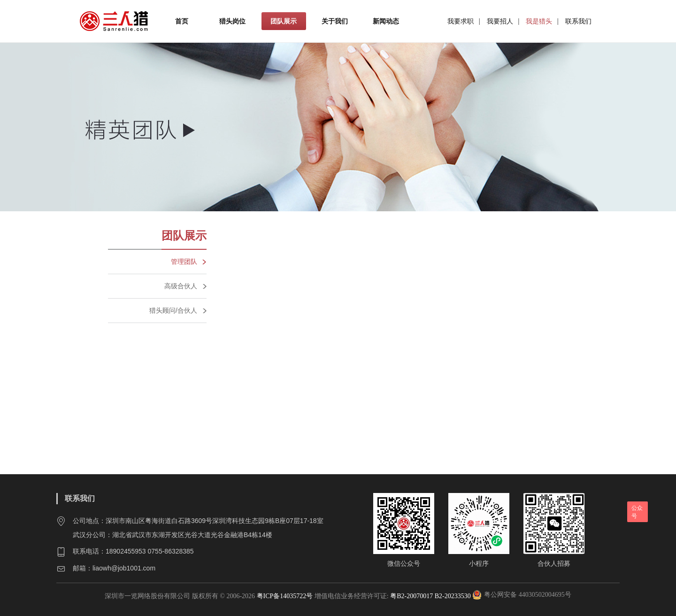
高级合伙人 (181, 286)
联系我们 (578, 21)
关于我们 (335, 21)
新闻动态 (386, 21)
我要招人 (500, 21)
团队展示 (284, 21)
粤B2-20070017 (411, 596)
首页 (182, 21)
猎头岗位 (232, 21)
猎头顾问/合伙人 (173, 310)
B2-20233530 (453, 596)
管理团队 (184, 262)
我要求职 (461, 21)
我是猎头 (539, 21)
